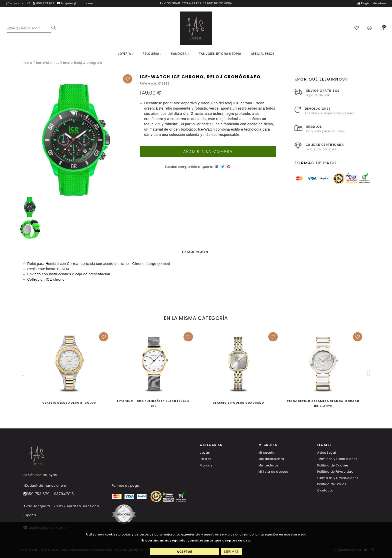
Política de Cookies (333, 465)
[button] (23, 373)
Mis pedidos (268, 465)
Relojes (206, 459)
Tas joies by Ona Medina (220, 54)
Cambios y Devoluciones (338, 478)
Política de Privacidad (335, 472)
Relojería (152, 54)
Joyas (205, 453)
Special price (263, 54)
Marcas (206, 465)
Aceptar (185, 552)
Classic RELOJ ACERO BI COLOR (69, 403)
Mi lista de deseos (273, 472)
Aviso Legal (327, 453)
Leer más (231, 552)
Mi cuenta (267, 453)
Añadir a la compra (208, 151)
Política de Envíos (332, 484)
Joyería (125, 54)
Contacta (325, 491)
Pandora (180, 54)
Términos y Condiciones (337, 459)
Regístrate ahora (372, 3)
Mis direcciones (271, 459)
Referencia (148, 84)
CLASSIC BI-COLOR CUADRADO (238, 403)
